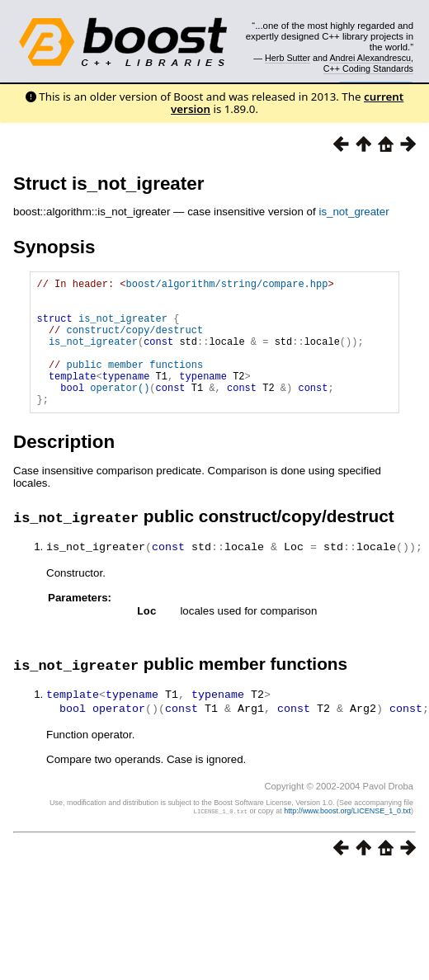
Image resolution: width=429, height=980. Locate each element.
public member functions (135, 384)
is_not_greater (354, 212)
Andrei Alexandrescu (370, 58)
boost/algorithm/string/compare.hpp (227, 286)
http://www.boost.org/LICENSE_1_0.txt (347, 836)
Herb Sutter (288, 58)
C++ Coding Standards (368, 68)
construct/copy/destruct (135, 342)
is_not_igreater (123, 328)
